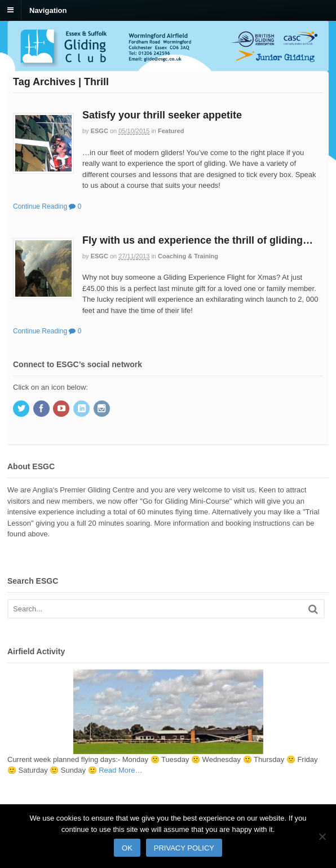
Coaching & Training (188, 256)
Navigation (48, 10)
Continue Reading (40, 206)
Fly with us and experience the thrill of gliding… (198, 240)
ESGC (100, 131)
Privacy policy (184, 848)
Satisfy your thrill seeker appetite (162, 115)
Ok (127, 848)
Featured (171, 131)
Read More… (120, 770)
